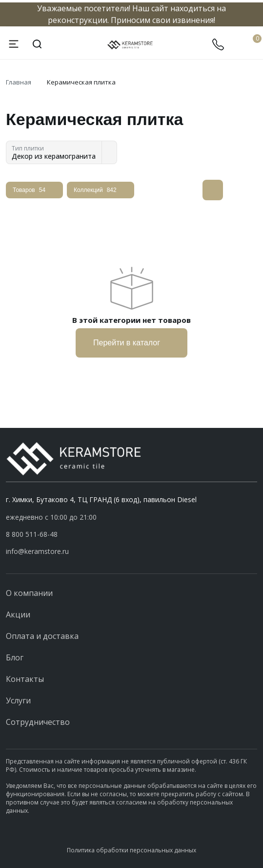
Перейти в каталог (131, 343)
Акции (18, 614)
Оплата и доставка (42, 636)
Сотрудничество (38, 722)
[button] (131, 534)
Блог (15, 657)
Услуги (18, 700)
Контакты (25, 679)
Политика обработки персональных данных (131, 850)
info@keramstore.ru (37, 551)
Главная (19, 82)
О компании (29, 593)
